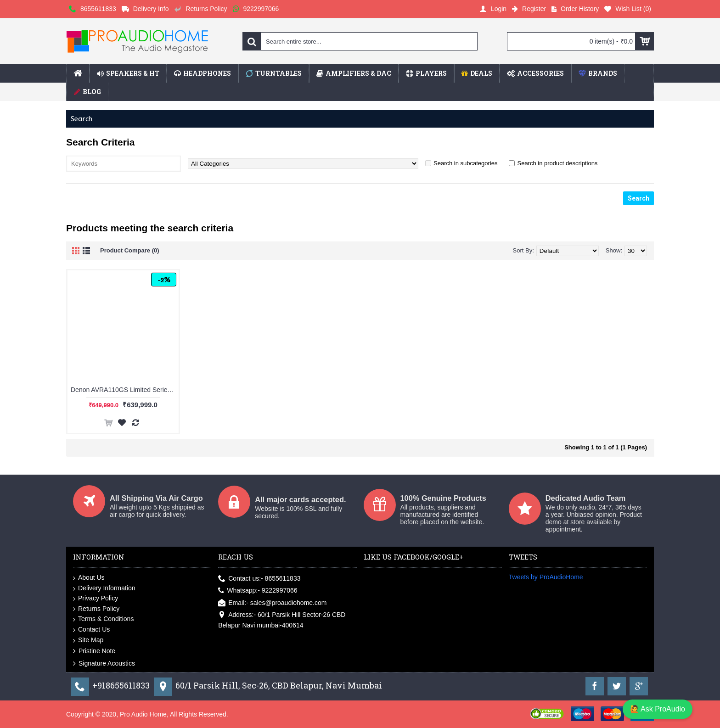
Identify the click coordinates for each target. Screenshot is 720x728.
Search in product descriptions (557, 163)
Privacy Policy (96, 599)
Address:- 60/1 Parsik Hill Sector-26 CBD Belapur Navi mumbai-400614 (282, 620)
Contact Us (91, 630)
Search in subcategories (465, 163)
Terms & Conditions (103, 619)
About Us (89, 578)
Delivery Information (104, 588)
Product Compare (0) (130, 250)
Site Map (88, 640)
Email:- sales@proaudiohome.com (272, 603)
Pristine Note (94, 651)
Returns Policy (96, 609)
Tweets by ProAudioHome (546, 577)
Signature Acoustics (104, 663)
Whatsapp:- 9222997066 (258, 591)
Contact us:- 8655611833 (259, 579)
